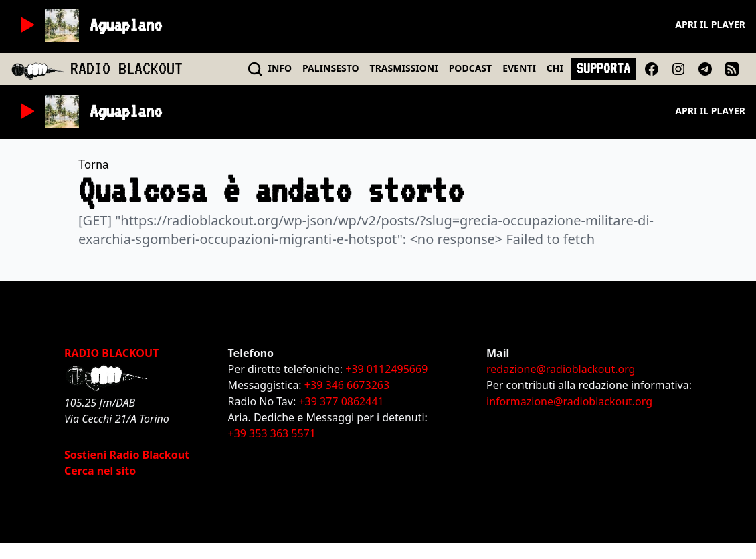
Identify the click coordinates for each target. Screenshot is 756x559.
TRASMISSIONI (404, 68)
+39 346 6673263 (347, 385)
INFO (280, 68)
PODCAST (470, 68)
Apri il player (710, 24)
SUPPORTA (603, 68)
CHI (555, 68)
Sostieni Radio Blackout (127, 455)
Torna (94, 164)
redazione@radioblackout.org (561, 369)
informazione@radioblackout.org (569, 401)
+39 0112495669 (386, 369)
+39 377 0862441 (341, 401)
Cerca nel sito (100, 471)
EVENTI (519, 68)
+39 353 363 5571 (272, 433)
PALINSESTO (330, 68)
